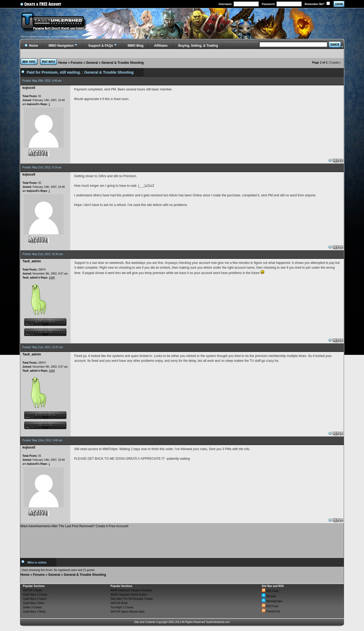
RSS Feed (270, 591)
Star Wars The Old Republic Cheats (132, 599)
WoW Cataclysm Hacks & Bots (129, 595)
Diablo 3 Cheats (32, 607)
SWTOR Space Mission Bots (128, 612)
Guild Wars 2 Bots (34, 603)
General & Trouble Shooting (123, 63)
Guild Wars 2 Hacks (35, 599)
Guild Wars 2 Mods (34, 612)
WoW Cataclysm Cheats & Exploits (131, 590)
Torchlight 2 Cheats (122, 607)
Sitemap (269, 596)
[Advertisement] (182, 541)
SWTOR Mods (119, 603)
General (92, 63)
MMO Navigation (61, 46)
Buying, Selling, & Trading (198, 46)
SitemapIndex (272, 601)
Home (63, 63)
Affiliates (161, 46)
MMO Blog (136, 46)
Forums (76, 63)
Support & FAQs (101, 46)
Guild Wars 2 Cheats (35, 595)
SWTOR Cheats (33, 590)
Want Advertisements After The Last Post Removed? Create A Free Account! (74, 526)
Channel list (271, 611)
